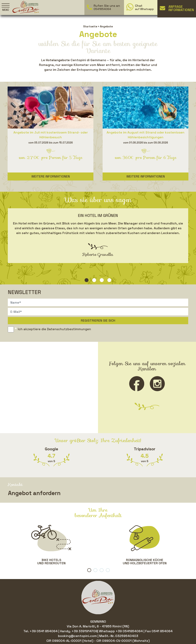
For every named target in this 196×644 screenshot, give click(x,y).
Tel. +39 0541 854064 (41, 631)
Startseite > (91, 26)
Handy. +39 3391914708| (79, 631)
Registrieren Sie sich (98, 321)
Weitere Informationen (51, 176)
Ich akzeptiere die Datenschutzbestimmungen (54, 329)
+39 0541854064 (129, 631)
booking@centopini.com (78, 636)
